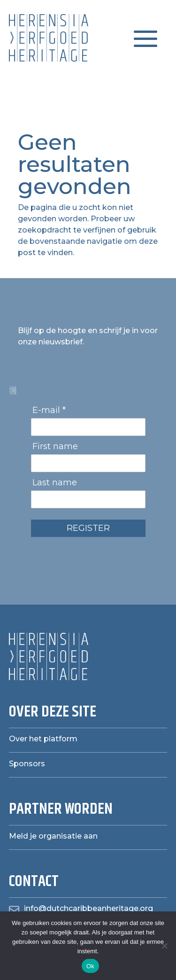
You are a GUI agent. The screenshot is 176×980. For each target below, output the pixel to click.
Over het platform (43, 739)
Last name (55, 482)
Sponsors (27, 764)
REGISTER (88, 528)
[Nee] (164, 946)
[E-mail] (88, 427)
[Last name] (88, 499)
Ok (90, 966)
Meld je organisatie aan (53, 836)
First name (55, 446)
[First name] (88, 463)
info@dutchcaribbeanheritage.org (88, 908)
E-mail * (49, 410)
